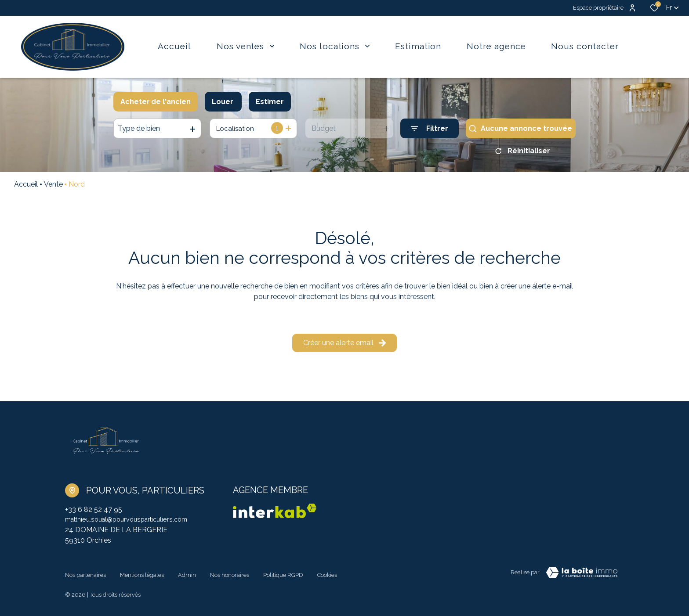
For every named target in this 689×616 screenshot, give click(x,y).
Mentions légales (142, 575)
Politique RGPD (283, 575)
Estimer (270, 102)
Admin (187, 575)
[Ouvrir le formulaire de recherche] (430, 128)
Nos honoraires (230, 575)
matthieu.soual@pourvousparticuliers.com (133, 523)
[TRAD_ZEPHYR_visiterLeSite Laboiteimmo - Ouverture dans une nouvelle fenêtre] (582, 576)
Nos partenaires (85, 575)
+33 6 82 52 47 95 (94, 513)
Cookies (327, 575)
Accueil (26, 187)
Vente (53, 187)
